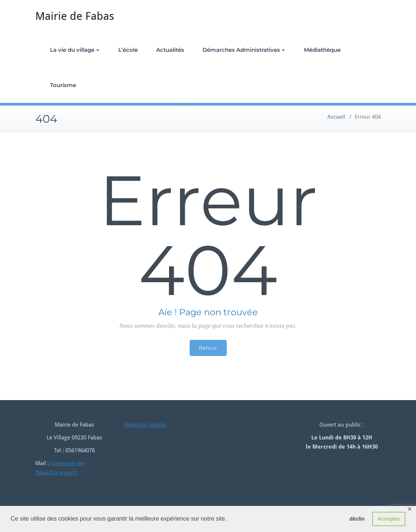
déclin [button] (357, 519)
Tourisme (63, 85)
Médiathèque (322, 50)
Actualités (170, 50)
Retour (208, 348)
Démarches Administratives (244, 50)
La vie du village (75, 50)
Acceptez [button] (389, 519)
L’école (128, 50)
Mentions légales (146, 425)
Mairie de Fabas (75, 16)
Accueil (336, 117)
